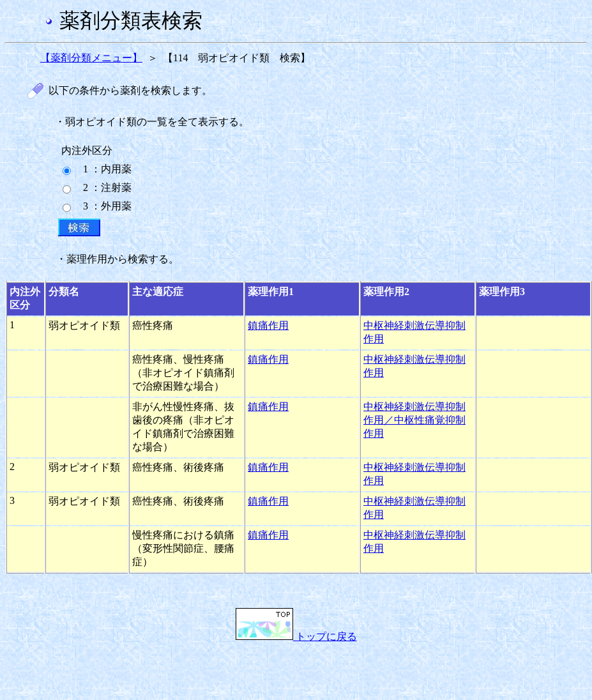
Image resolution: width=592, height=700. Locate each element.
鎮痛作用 (268, 325)
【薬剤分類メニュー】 (91, 58)
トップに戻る (296, 636)
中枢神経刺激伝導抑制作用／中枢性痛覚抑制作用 (414, 420)
